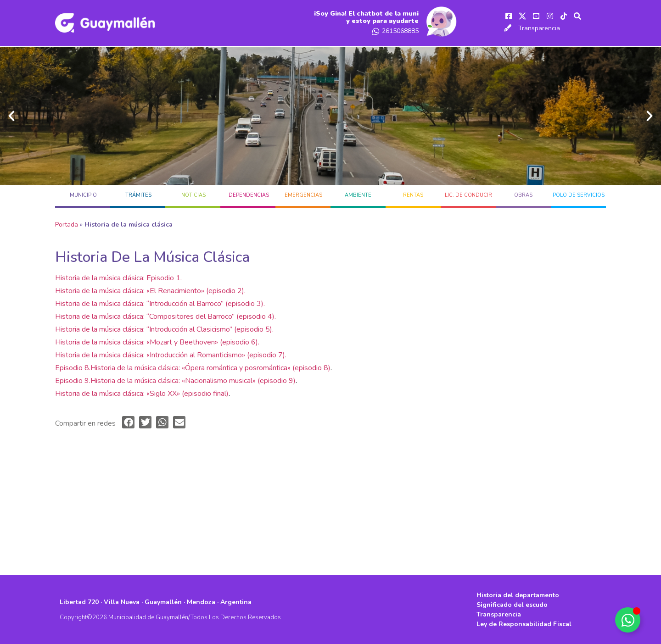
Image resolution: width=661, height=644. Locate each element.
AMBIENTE (358, 195)
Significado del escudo (512, 605)
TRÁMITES (138, 195)
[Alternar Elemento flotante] (628, 620)
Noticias (193, 195)
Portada (67, 225)
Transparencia (539, 28)
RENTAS (413, 195)
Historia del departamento (518, 595)
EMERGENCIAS (303, 195)
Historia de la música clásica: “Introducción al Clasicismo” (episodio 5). (164, 329)
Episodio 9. (73, 381)
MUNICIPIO (83, 195)
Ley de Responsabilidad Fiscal (524, 624)
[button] (11, 116)
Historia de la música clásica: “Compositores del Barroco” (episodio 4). (165, 316)
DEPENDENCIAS (249, 195)
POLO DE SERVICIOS (579, 195)
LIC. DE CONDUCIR (468, 195)
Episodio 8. (73, 368)
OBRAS (523, 195)
